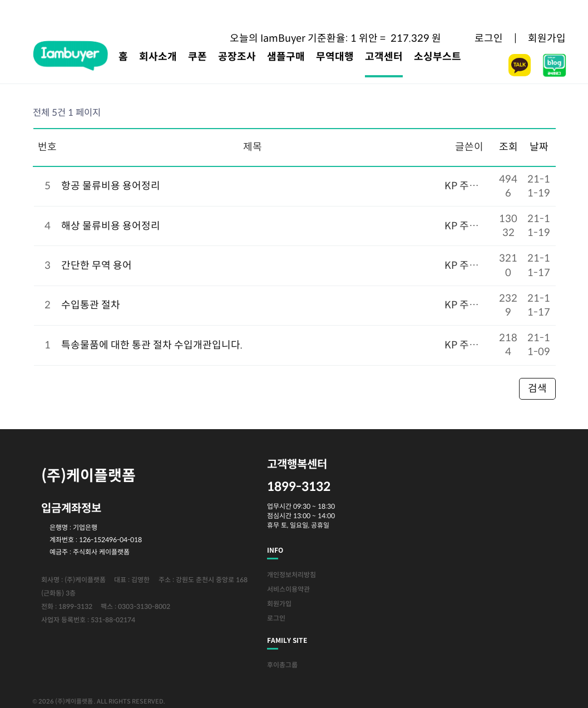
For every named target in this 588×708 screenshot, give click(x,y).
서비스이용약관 (288, 589)
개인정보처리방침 (291, 575)
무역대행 (335, 57)
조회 (508, 147)
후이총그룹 (282, 665)
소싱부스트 (438, 57)
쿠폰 (197, 57)
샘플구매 (286, 57)
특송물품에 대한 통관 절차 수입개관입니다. (152, 345)
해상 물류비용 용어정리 (111, 226)
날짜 (539, 147)
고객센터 (384, 57)
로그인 (489, 38)
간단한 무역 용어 (97, 265)
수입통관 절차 (91, 305)
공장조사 (237, 57)
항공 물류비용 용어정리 (111, 186)
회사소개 (158, 57)
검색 (537, 389)
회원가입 (547, 38)
